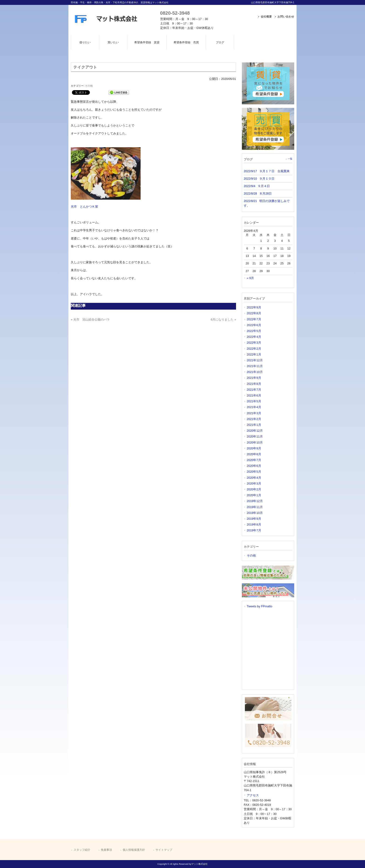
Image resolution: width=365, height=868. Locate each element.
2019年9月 (254, 519)
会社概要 (266, 17)
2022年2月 (254, 349)
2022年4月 (254, 337)
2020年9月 (254, 448)
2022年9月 (254, 307)
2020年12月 (255, 431)
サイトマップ (164, 850)
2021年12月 (255, 360)
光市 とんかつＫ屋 (84, 207)
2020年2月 (254, 489)
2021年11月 (255, 366)
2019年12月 (255, 501)
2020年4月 (254, 478)
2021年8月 (254, 384)
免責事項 (106, 850)
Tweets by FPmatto (260, 606)
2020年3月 (254, 484)
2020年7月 (254, 460)
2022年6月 (254, 325)
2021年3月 (254, 413)
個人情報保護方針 (134, 850)
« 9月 (250, 278)
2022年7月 (254, 319)
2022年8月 (254, 313)
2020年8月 (254, 454)
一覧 (290, 159)
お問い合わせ (286, 17)
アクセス (253, 795)
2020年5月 (254, 472)
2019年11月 (255, 507)
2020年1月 (254, 495)
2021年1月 (254, 425)
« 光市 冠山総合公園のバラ (90, 320)
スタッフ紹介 (82, 850)
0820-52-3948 (175, 13)
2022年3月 (254, 343)
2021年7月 (254, 390)
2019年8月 (254, 525)
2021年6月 (254, 395)
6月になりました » (223, 320)
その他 (89, 86)
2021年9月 (254, 378)
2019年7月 (254, 530)
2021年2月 (254, 419)
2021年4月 (254, 407)
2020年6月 (254, 466)
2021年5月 (254, 401)
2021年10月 (255, 372)
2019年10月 (255, 513)
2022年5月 (254, 331)
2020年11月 (255, 436)
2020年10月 (255, 443)
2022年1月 (254, 354)
